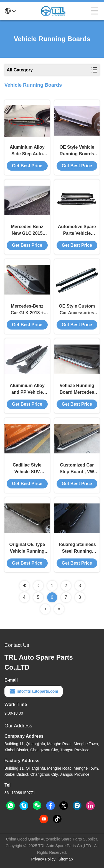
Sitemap (66, 859)
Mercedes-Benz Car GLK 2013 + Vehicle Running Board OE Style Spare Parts (27, 310)
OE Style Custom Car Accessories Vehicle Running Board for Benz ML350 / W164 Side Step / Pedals (77, 310)
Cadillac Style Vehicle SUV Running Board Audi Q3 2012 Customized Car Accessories (27, 469)
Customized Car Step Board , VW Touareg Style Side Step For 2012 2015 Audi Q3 (77, 469)
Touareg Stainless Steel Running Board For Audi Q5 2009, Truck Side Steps (77, 548)
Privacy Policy (43, 859)
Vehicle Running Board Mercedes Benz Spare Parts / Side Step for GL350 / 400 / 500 (77, 389)
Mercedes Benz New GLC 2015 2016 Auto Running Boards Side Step (27, 230)
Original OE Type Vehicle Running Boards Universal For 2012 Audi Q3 (27, 548)
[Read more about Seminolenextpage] (24, 586)
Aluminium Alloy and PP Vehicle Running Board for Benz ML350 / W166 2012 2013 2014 (27, 389)
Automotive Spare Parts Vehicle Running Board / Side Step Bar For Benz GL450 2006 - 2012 (77, 230)
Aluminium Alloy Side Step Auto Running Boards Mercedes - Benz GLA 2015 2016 (27, 151)
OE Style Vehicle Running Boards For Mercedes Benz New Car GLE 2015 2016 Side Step (77, 151)
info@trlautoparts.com (34, 691)
